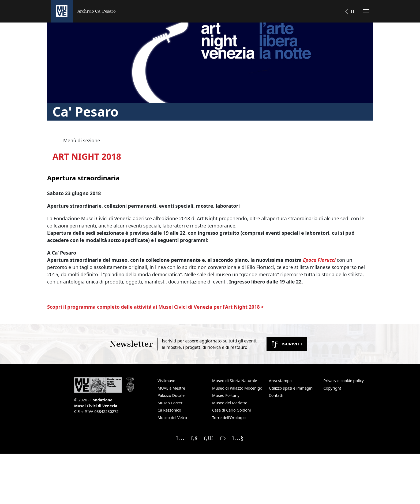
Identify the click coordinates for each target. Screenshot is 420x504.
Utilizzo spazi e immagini (291, 388)
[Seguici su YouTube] (238, 438)
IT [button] (353, 11)
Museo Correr (170, 403)
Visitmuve (166, 381)
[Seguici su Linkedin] (209, 438)
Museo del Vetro (172, 418)
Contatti (276, 395)
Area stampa (280, 381)
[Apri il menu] (366, 11)
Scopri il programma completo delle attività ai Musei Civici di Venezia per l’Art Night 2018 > (155, 307)
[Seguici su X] (223, 438)
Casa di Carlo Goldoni (232, 410)
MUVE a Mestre (171, 388)
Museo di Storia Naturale (235, 381)
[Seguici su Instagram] (180, 438)
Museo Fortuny (226, 395)
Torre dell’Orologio (229, 418)
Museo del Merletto (230, 403)
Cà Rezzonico (169, 410)
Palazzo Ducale (171, 395)
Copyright (332, 388)
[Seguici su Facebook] (194, 438)
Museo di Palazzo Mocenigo (237, 388)
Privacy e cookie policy (343, 381)
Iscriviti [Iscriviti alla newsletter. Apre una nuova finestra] (287, 344)
